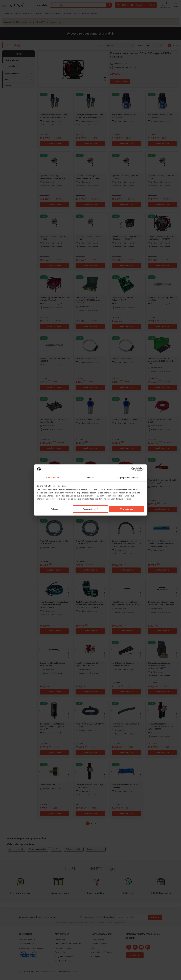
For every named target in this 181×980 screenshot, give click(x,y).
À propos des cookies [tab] (128, 478)
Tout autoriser (127, 509)
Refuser (54, 509)
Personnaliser (91, 509)
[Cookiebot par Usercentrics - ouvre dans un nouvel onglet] (133, 469)
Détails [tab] (90, 478)
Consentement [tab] (53, 478)
